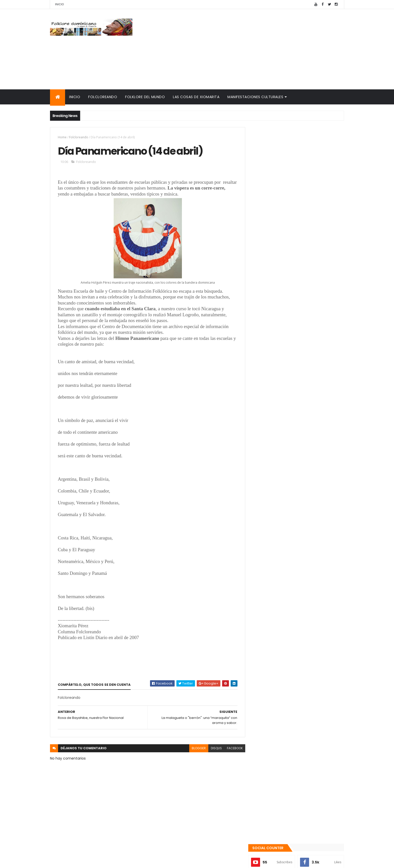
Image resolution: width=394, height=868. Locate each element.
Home (62, 137)
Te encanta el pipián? (294, 505)
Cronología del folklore (275, 565)
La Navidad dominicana (275, 587)
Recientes (276, 527)
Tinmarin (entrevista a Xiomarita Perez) (292, 599)
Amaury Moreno (63, 861)
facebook (233, 748)
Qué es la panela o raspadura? (302, 464)
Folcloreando (103, 97)
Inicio (59, 4)
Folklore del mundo (145, 97)
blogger (196, 748)
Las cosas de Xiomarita (196, 97)
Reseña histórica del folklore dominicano (292, 605)
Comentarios (321, 527)
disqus (214, 748)
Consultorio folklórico (274, 559)
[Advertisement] (253, 49)
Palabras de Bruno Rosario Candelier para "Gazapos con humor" (293, 579)
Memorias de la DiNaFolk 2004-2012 (287, 571)
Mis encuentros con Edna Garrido (285, 553)
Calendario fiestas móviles (279, 593)
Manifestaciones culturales (255, 97)
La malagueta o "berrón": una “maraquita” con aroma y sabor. (303, 487)
